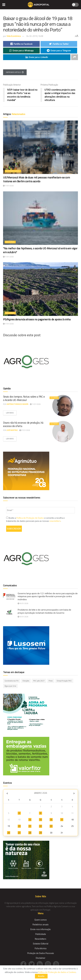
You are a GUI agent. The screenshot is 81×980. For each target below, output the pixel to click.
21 (30, 826)
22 (40, 826)
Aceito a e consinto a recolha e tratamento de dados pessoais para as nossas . (35, 519)
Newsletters (40, 939)
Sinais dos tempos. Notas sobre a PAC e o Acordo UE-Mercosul (24, 398)
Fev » (74, 793)
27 (19, 833)
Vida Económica (14, 36)
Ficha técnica (40, 948)
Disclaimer (40, 958)
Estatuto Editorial (41, 944)
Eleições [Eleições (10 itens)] (26, 681)
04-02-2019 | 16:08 (35, 36)
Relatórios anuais (40, 924)
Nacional (10, 242)
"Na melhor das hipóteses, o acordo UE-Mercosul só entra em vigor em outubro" (40, 250)
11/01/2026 (35, 404)
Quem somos (40, 920)
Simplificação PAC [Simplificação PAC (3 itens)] (64, 681)
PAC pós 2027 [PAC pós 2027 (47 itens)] (39, 681)
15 (40, 820)
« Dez (7, 793)
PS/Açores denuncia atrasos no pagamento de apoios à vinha (37, 319)
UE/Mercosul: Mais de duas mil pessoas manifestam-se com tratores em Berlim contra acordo (36, 179)
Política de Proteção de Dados (30, 518)
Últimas (54, 398)
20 (19, 826)
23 (51, 826)
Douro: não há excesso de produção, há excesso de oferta (23, 424)
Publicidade (41, 934)
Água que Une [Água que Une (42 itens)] (10, 686)
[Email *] (40, 510)
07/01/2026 (25, 430)
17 (62, 820)
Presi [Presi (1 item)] (51, 681)
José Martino (12, 430)
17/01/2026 (8, 186)
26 (9, 833)
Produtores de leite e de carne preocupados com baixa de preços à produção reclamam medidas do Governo (44, 611)
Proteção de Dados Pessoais (41, 953)
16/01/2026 (23, 603)
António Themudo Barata (17, 404)
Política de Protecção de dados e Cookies (57, 972)
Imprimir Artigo (15, 72)
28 (30, 833)
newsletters (55, 521)
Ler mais (10, 413)
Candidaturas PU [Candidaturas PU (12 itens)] (12, 681)
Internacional (13, 171)
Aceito (41, 976)
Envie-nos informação (40, 929)
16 (51, 820)
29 (40, 833)
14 (30, 820)
